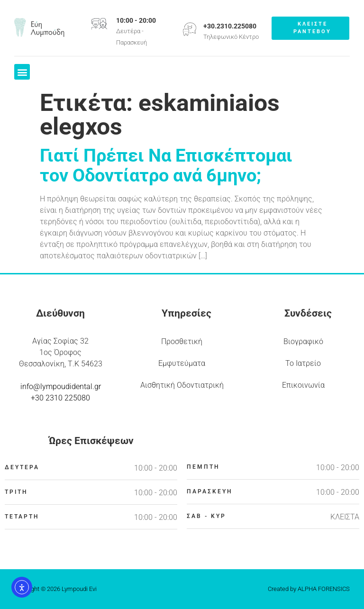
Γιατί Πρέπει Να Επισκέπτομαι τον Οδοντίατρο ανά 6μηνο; (166, 165)
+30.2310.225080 (230, 26)
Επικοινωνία (303, 385)
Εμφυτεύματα (182, 363)
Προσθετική (182, 341)
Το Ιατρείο (303, 363)
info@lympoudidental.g (59, 386)
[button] (22, 72)
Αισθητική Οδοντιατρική (182, 385)
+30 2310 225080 (60, 398)
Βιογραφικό (303, 341)
